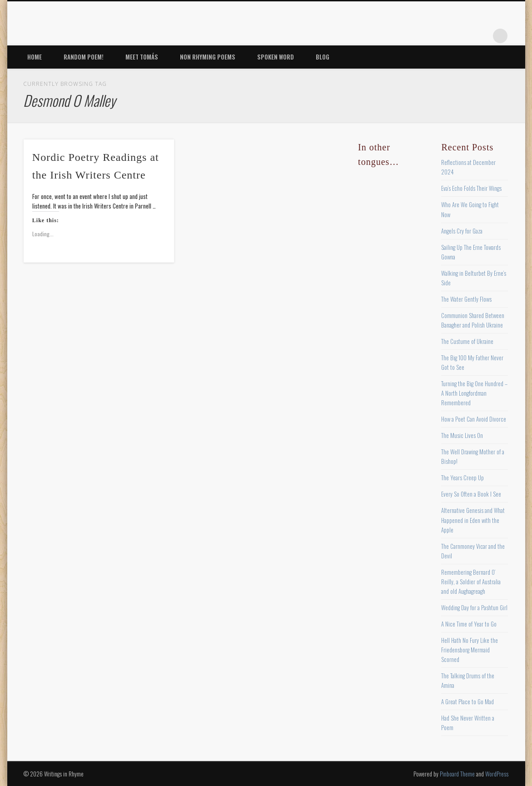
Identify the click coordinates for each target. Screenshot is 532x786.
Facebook (407, 36)
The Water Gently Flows (466, 299)
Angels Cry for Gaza (462, 231)
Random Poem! (84, 57)
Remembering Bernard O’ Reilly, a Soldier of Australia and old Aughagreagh (471, 582)
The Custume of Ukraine (467, 341)
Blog (323, 57)
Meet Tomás (142, 57)
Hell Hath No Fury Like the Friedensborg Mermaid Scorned (470, 650)
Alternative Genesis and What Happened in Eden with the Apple (473, 520)
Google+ (482, 36)
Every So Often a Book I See (471, 494)
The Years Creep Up (462, 478)
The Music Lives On (462, 435)
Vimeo (463, 36)
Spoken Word (276, 57)
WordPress (497, 774)
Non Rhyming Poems (208, 57)
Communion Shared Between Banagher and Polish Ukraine (473, 320)
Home (35, 57)
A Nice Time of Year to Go (469, 624)
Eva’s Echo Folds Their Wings (471, 188)
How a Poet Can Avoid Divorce (474, 419)
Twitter (426, 36)
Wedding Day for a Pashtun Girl (474, 607)
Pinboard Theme (457, 774)
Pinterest (444, 36)
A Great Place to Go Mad (467, 701)
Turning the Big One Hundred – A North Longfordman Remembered (474, 393)
